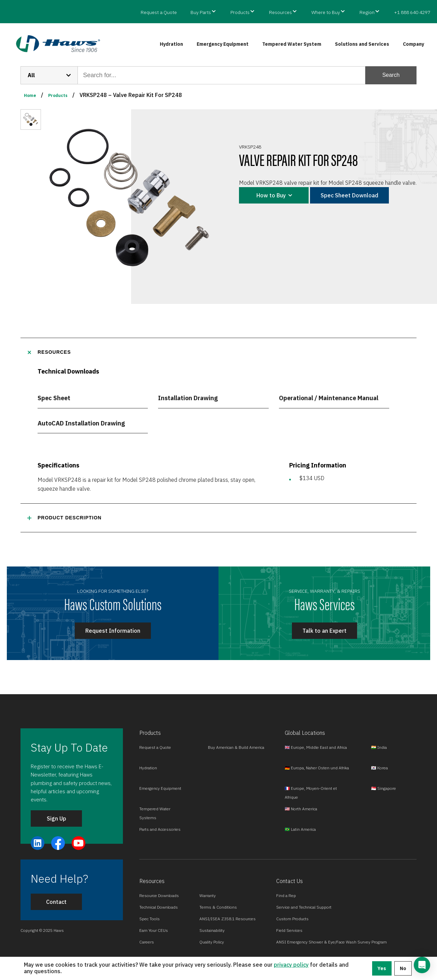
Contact (56, 902)
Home (30, 95)
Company (413, 44)
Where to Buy (326, 12)
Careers (147, 942)
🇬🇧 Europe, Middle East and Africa (316, 747)
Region (367, 12)
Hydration (171, 44)
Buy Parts (201, 12)
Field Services (289, 930)
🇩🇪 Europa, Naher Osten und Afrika (317, 768)
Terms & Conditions (218, 907)
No (403, 968)
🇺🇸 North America (301, 809)
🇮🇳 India (379, 747)
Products (240, 12)
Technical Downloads (159, 907)
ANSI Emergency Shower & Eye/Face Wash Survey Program (332, 942)
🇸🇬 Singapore (384, 788)
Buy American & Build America (236, 747)
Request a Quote (159, 12)
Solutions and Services (362, 44)
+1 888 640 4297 (412, 12)
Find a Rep (286, 895)
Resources (280, 12)
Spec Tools (150, 919)
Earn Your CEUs (154, 930)
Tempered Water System (292, 44)
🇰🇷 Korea (379, 768)
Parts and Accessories (160, 829)
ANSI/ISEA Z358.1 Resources (228, 919)
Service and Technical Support (304, 907)
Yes (382, 968)
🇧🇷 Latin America (300, 829)
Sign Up (57, 818)
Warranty (208, 895)
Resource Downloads (159, 895)
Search (391, 75)
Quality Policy (212, 942)
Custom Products (292, 919)
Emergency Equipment (223, 44)
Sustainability (212, 930)
